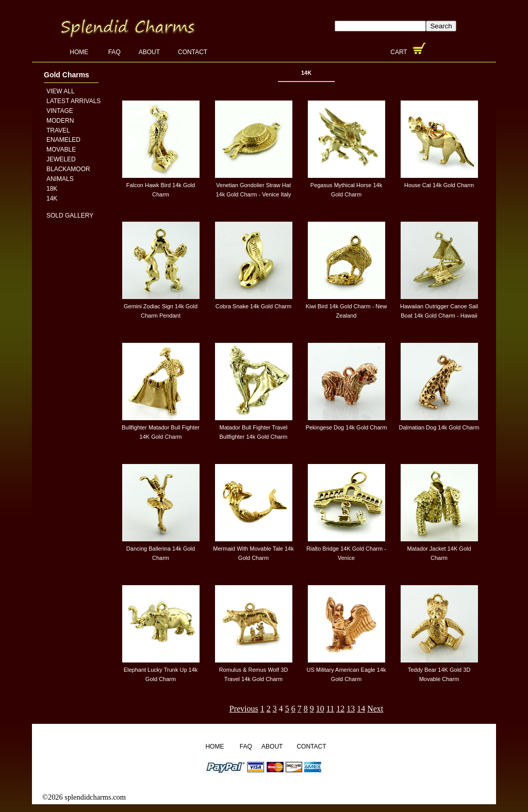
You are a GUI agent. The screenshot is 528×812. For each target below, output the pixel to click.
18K (52, 189)
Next (375, 709)
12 (340, 709)
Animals (60, 179)
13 (351, 709)
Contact (193, 52)
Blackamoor (68, 169)
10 (320, 709)
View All (61, 91)
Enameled (63, 140)
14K (52, 198)
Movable (61, 150)
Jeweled (61, 159)
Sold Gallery (70, 216)
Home (80, 52)
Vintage (60, 111)
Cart (400, 52)
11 (330, 709)
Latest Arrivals (73, 101)
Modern (60, 121)
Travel (58, 130)
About (149, 52)
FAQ (114, 52)
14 (361, 709)
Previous (244, 709)
